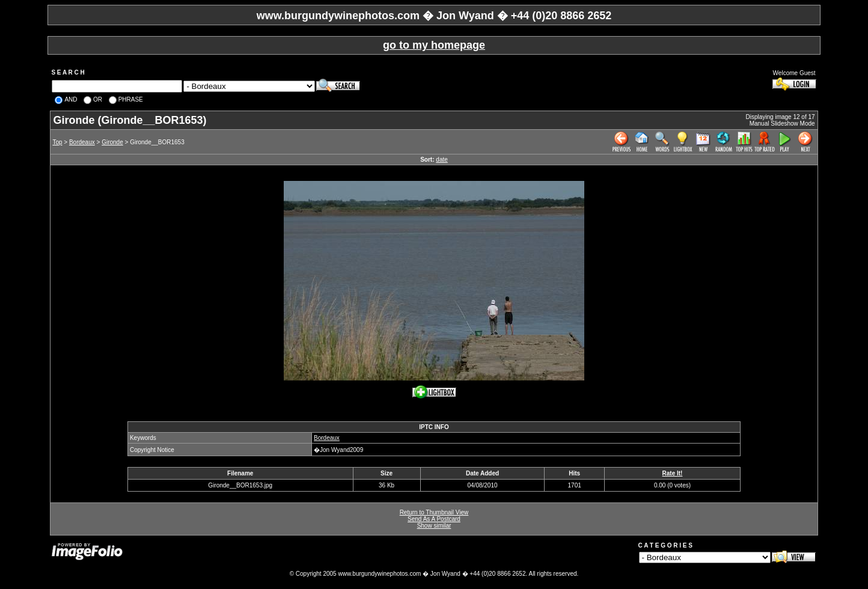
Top (57, 142)
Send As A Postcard (434, 519)
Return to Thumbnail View (434, 512)
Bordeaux (82, 142)
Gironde (112, 142)
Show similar (434, 526)
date (442, 160)
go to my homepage (434, 45)
